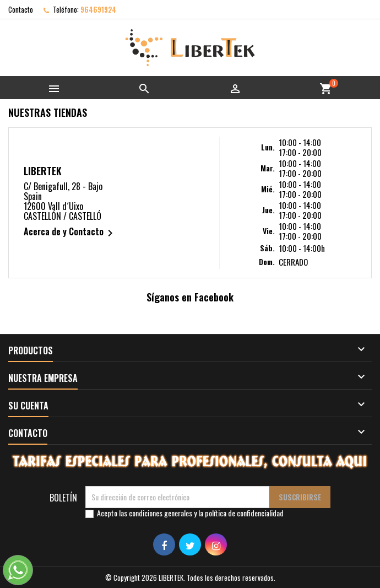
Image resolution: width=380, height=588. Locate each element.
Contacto (21, 9)
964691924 (98, 9)
